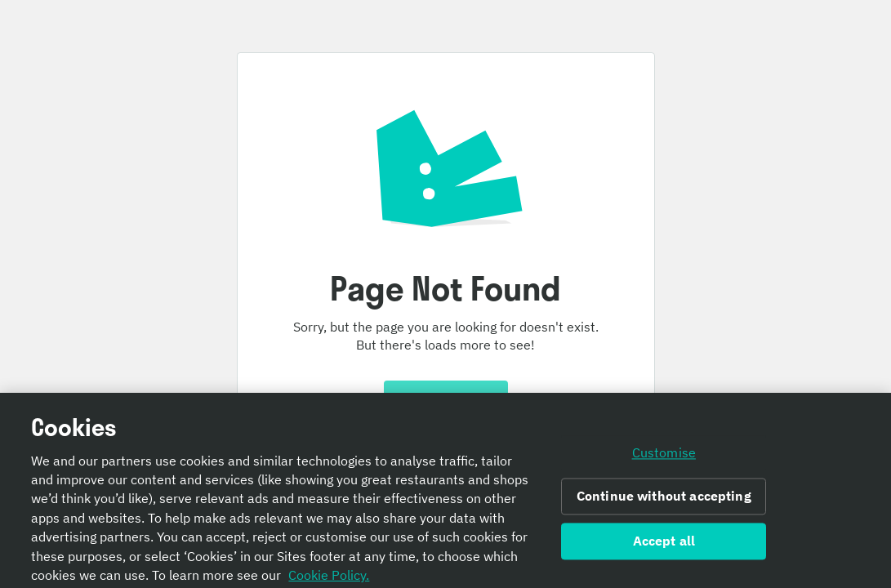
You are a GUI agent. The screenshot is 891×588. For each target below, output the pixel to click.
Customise (664, 457)
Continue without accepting (664, 500)
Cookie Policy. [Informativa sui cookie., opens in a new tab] (329, 578)
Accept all (664, 545)
